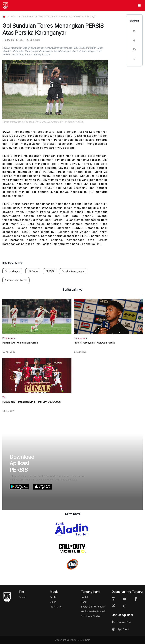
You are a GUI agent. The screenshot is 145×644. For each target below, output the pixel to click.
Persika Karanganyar (73, 271)
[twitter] (134, 32)
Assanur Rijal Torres (16, 280)
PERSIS (50, 271)
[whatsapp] (134, 50)
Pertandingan (12, 271)
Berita (14, 16)
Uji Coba (33, 271)
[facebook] (134, 41)
